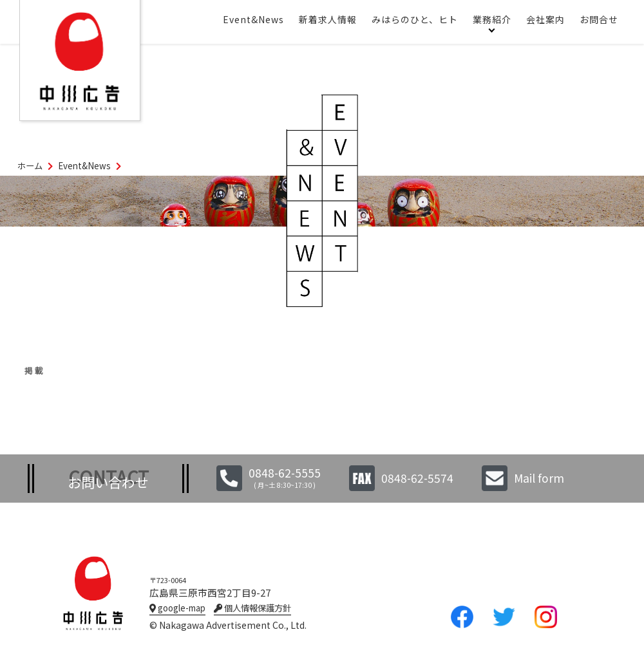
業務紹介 (492, 19)
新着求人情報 (328, 19)
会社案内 (545, 19)
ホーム (30, 166)
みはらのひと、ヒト (415, 19)
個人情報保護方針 (252, 608)
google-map (177, 608)
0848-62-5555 (285, 473)
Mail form (539, 478)
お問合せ (599, 19)
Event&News (253, 19)
